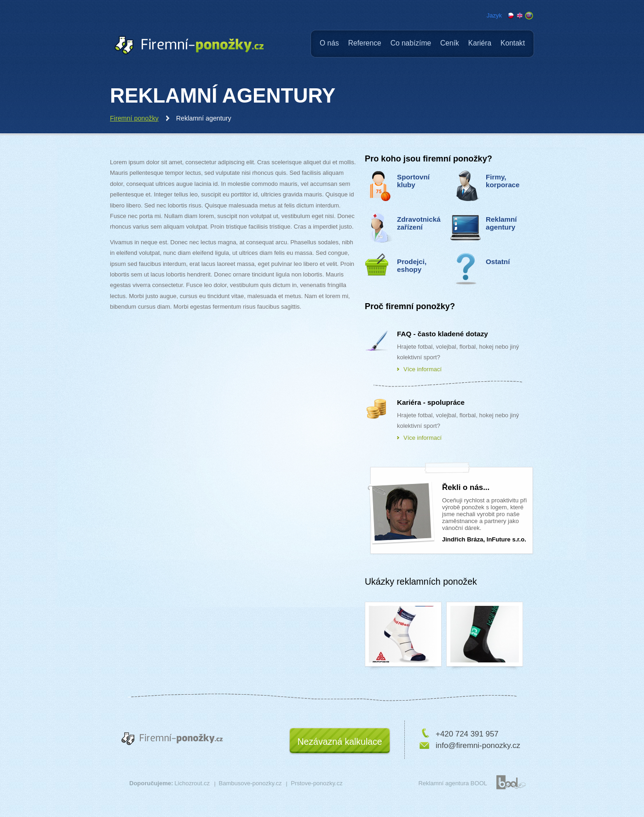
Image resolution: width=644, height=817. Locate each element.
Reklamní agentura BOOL (453, 783)
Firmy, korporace (503, 181)
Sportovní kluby (413, 181)
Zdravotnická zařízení (419, 223)
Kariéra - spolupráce (431, 402)
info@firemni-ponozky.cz (478, 745)
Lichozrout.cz (192, 783)
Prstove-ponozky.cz (316, 783)
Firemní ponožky (134, 118)
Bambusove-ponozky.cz (250, 783)
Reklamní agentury (501, 223)
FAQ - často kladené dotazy (443, 334)
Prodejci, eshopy (412, 265)
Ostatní (498, 262)
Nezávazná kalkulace (339, 742)
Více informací (423, 369)
